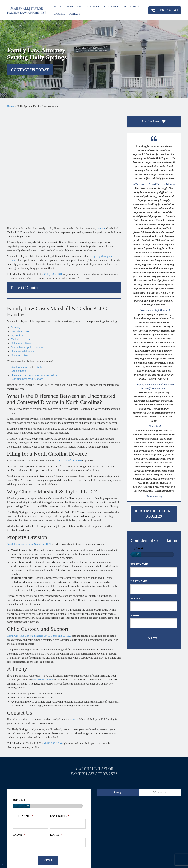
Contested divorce (21, 245)
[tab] (154, 122)
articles (93, 773)
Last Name (140, 581)
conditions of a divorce (69, 351)
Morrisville (135, 785)
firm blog (165, 773)
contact (101, 118)
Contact (74, 14)
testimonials (77, 773)
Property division (21, 221)
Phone (137, 598)
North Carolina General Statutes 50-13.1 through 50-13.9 (39, 526)
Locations (111, 6)
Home (58, 6)
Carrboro (25, 785)
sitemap (150, 773)
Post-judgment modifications (27, 269)
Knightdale (103, 785)
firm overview (37, 773)
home (21, 773)
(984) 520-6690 (123, 826)
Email (137, 615)
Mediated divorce (21, 229)
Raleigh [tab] (118, 690)
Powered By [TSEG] (94, 862)
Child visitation (20, 257)
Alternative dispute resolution (27, 237)
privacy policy (133, 773)
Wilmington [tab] (160, 690)
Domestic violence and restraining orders (34, 265)
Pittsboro (151, 785)
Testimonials (131, 6)
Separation (17, 225)
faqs (105, 773)
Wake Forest (167, 785)
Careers (60, 14)
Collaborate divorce (22, 233)
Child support (19, 261)
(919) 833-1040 (164, 10)
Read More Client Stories (154, 514)
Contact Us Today (30, 70)
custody (38, 257)
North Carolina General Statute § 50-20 (29, 434)
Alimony (16, 217)
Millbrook (119, 785)
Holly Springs (84, 785)
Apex (12, 785)
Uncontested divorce (22, 241)
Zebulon (94, 789)
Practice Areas (88, 6)
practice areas (58, 773)
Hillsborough (65, 785)
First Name (141, 564)
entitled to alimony (43, 570)
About (69, 6)
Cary (37, 785)
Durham (49, 785)
